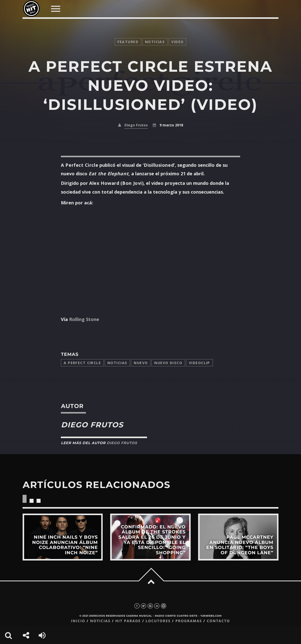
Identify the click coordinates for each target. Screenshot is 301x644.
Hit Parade (128, 621)
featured (128, 42)
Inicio (78, 621)
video (177, 42)
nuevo (141, 363)
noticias (155, 42)
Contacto (218, 621)
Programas (189, 621)
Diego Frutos (136, 125)
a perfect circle (82, 363)
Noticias (117, 363)
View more (63, 537)
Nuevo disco (168, 363)
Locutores (158, 621)
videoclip (199, 363)
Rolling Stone (84, 319)
